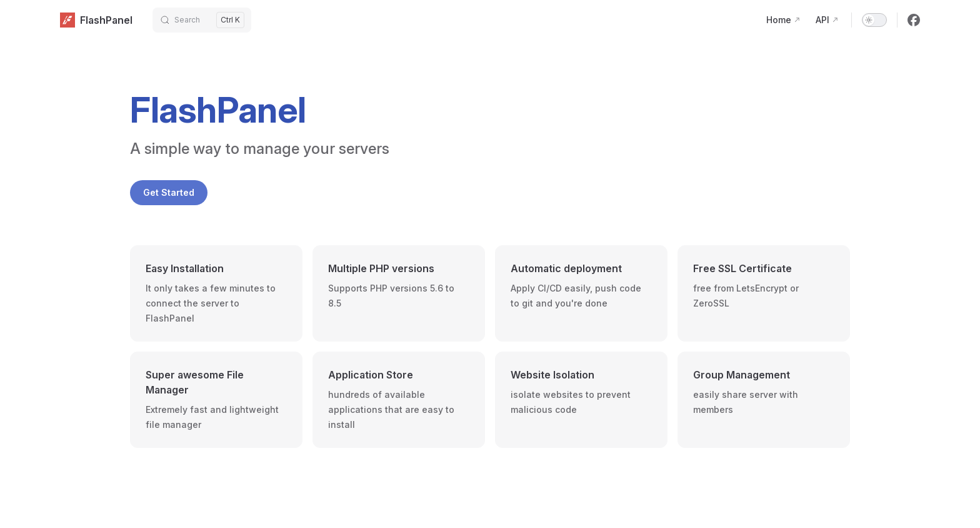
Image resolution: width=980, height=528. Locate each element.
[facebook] (914, 20)
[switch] (874, 20)
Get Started (169, 192)
